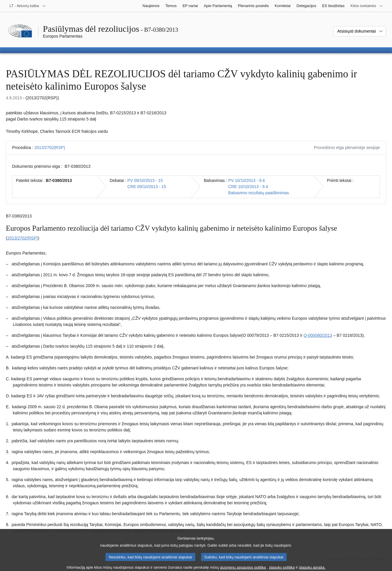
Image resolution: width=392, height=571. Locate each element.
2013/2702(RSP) (50, 148)
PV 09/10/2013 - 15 (145, 180)
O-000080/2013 (318, 335)
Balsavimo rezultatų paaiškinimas (259, 193)
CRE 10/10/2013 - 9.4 (248, 187)
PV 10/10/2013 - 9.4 (247, 180)
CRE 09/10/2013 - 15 (147, 187)
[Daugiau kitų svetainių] (367, 6)
